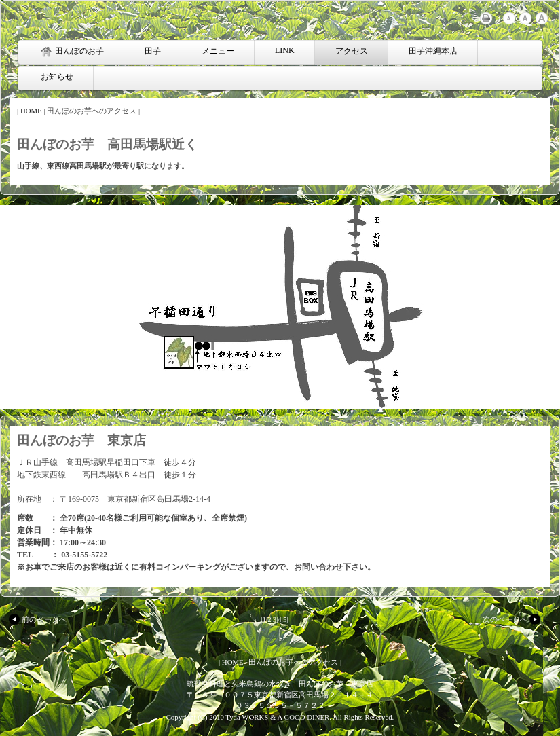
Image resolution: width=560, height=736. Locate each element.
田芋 (153, 51)
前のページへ (37, 619)
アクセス (352, 51)
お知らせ (57, 77)
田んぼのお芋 (72, 52)
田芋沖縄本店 (433, 51)
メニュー (218, 51)
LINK (285, 50)
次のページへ (512, 619)
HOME (31, 111)
